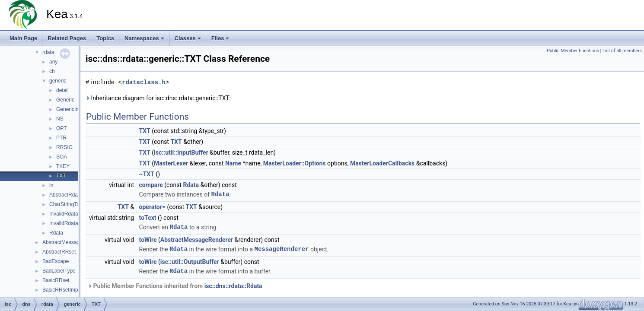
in (51, 185)
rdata (48, 52)
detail (62, 90)
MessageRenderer (281, 249)
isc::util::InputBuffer (181, 152)
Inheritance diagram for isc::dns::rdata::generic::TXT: (158, 98)
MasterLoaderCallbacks (382, 163)
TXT (61, 176)
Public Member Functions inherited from (175, 286)
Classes (188, 38)
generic (58, 81)
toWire (148, 240)
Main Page (23, 38)
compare (151, 185)
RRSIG (64, 147)
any (53, 62)
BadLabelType (59, 271)
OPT (62, 128)
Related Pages (67, 38)
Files (220, 38)
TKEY (63, 166)
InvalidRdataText (69, 223)
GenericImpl (70, 109)
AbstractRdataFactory (74, 195)
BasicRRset (56, 280)
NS (60, 119)
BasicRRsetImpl (61, 290)
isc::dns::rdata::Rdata (233, 286)
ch (52, 71)
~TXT (147, 174)
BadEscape (56, 261)
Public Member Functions (573, 51)
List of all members (622, 51)
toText (148, 218)
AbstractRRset (59, 252)
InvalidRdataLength (72, 214)
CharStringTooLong (72, 204)
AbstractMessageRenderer (73, 242)
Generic (65, 100)
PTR (61, 138)
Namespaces (144, 38)
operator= (152, 207)
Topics (105, 38)
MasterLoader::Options (295, 163)
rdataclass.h (144, 82)
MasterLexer (171, 163)
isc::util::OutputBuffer (190, 262)
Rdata (56, 233)
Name (233, 163)
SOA (62, 157)
